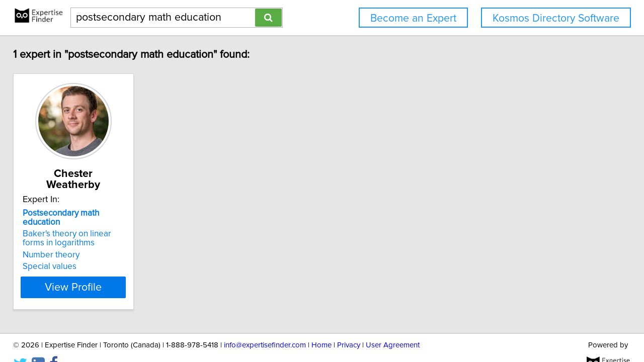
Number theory (58, 235)
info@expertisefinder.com (265, 326)
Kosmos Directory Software (556, 18)
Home (321, 326)
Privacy (349, 326)
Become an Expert (413, 18)
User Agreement (393, 326)
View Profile (93, 267)
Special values (57, 246)
